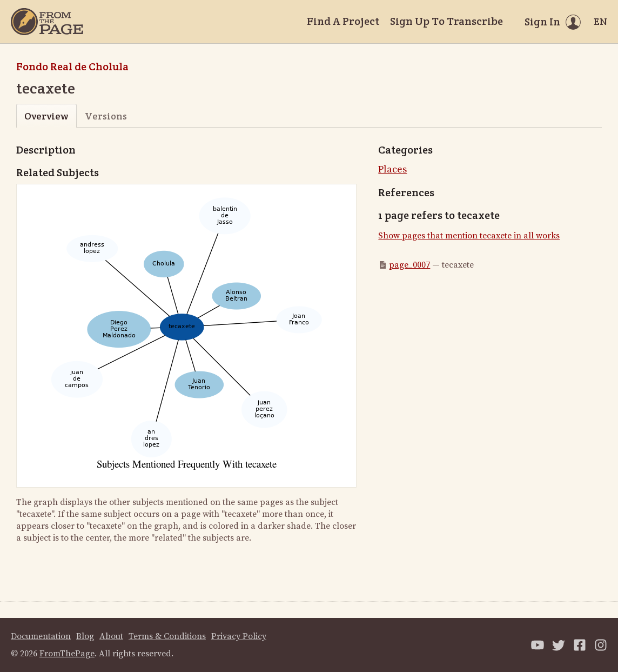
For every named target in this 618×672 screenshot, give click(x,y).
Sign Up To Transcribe (446, 21)
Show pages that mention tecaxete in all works (469, 236)
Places (392, 169)
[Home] (47, 22)
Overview (46, 116)
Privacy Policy (239, 636)
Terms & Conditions (167, 636)
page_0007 (409, 265)
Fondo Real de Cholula (72, 66)
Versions (106, 116)
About (111, 636)
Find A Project (343, 21)
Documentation (41, 636)
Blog (85, 636)
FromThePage (67, 654)
